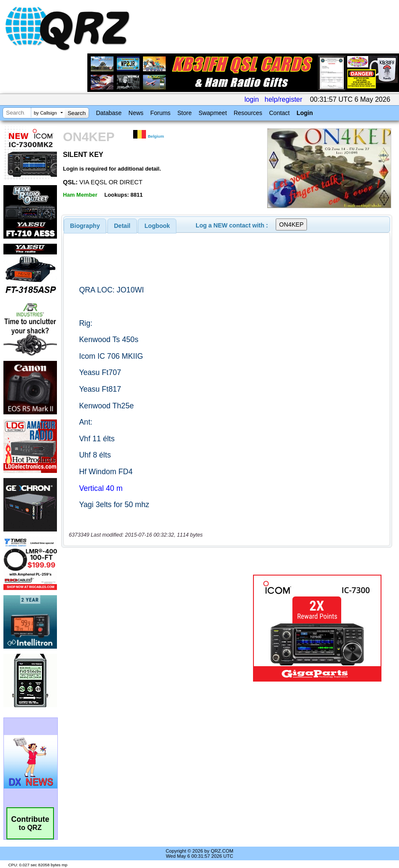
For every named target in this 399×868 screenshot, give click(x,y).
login (252, 99)
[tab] (85, 226)
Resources (248, 113)
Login (305, 113)
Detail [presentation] (122, 226)
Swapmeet (213, 113)
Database (109, 113)
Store (184, 113)
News (136, 113)
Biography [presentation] (85, 226)
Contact (279, 113)
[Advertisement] (159, 628)
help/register (283, 99)
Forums (160, 113)
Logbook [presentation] (157, 226)
